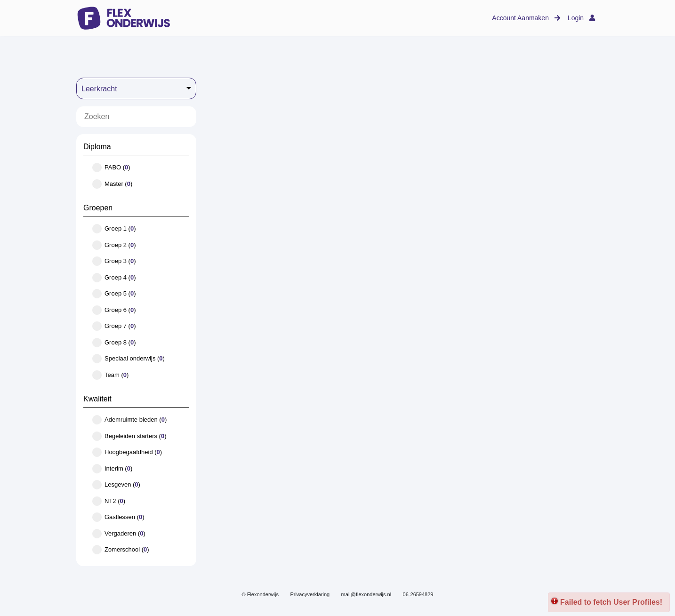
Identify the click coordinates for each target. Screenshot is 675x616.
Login (581, 18)
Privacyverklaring (310, 594)
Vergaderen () (119, 534)
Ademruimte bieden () (129, 420)
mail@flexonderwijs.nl (366, 594)
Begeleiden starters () (129, 436)
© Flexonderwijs (260, 594)
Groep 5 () (114, 294)
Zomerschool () (121, 550)
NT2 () (109, 501)
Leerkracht (99, 89)
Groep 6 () (114, 310)
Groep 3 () (114, 261)
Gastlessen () (118, 517)
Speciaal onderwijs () (129, 359)
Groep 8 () (114, 343)
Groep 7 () (114, 326)
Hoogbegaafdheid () (127, 452)
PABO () (111, 168)
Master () (112, 184)
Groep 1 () (114, 229)
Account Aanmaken (526, 18)
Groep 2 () (114, 245)
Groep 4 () (114, 278)
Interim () (112, 469)
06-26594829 (418, 594)
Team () (110, 375)
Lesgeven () (116, 485)
